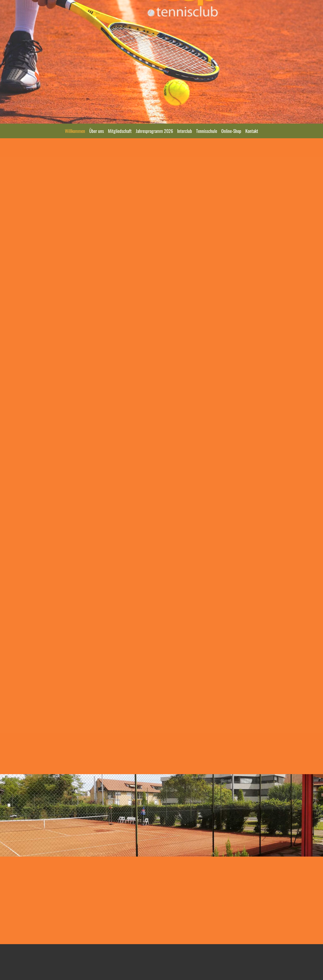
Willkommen (75, 131)
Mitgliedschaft (120, 131)
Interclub (185, 131)
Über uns (97, 131)
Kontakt (252, 131)
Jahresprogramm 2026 (154, 131)
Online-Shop (231, 131)
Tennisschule (207, 131)
